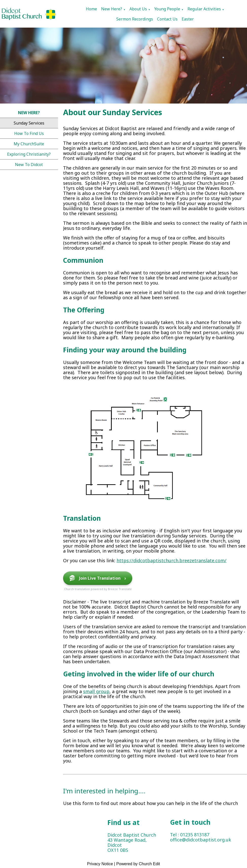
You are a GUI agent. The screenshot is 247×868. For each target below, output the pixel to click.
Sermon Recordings (135, 19)
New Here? (112, 9)
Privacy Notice (100, 864)
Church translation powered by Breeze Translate (98, 589)
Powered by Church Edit (138, 864)
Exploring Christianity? (29, 154)
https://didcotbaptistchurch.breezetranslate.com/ (172, 560)
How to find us (29, 133)
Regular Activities (204, 9)
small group (96, 691)
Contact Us (167, 19)
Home (91, 9)
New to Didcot (29, 165)
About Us (138, 9)
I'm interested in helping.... (104, 791)
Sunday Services (29, 123)
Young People (167, 9)
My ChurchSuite (29, 144)
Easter (188, 19)
